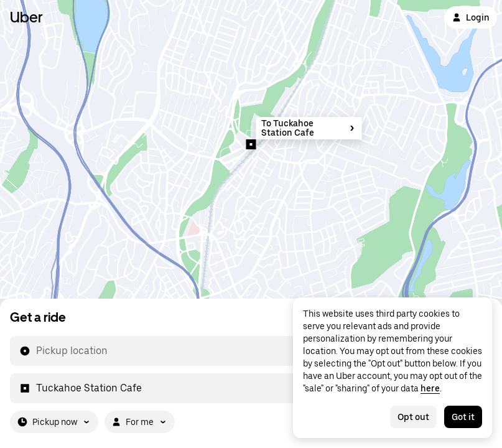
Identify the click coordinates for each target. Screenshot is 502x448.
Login (471, 17)
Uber (26, 17)
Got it (463, 417)
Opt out (413, 417)
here (430, 388)
